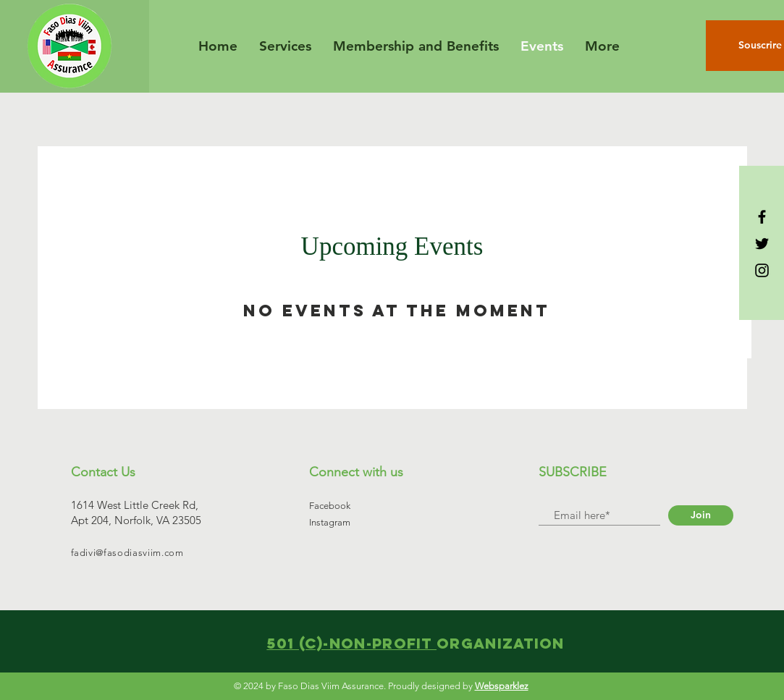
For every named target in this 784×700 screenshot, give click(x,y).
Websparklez (502, 686)
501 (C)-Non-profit (351, 643)
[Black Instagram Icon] (762, 270)
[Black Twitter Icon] (762, 244)
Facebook (330, 506)
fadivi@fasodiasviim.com (127, 553)
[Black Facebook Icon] (762, 217)
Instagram (330, 522)
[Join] (701, 515)
